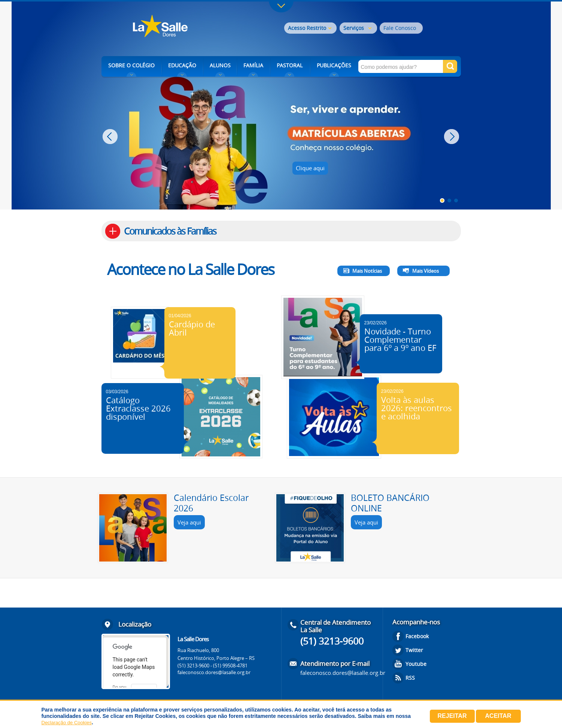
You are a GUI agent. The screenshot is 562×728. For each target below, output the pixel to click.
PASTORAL (290, 65)
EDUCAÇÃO (182, 65)
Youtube (416, 664)
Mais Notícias (367, 271)
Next (452, 137)
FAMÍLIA (253, 65)
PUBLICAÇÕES (334, 65)
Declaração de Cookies (67, 723)
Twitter (414, 650)
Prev (111, 137)
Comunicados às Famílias (170, 231)
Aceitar (498, 716)
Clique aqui (310, 168)
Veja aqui (189, 522)
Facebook (417, 636)
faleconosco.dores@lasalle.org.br (214, 672)
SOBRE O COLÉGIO (131, 65)
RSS (410, 678)
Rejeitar (452, 716)
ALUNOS (220, 65)
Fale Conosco (400, 28)
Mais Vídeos (426, 271)
